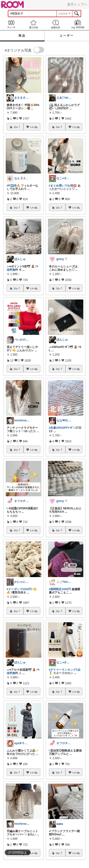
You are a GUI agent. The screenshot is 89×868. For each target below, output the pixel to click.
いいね (34, 127)
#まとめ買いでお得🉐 (63, 186)
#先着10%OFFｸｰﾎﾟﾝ (62, 428)
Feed (11, 24)
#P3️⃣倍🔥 (13, 186)
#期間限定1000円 (60, 589)
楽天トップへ (77, 4)
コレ (17, 127)
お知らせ (56, 24)
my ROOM (78, 24)
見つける (33, 24)
